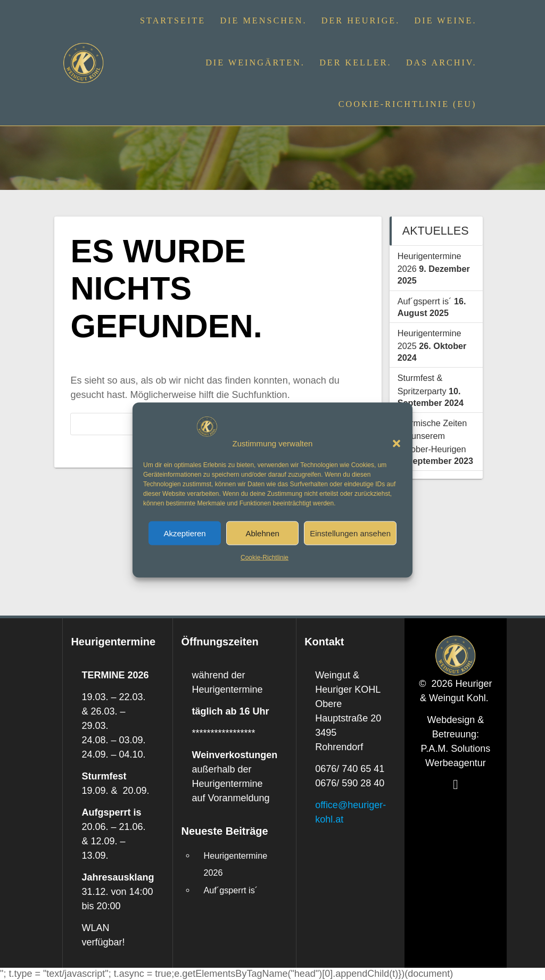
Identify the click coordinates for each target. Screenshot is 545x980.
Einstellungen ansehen (350, 533)
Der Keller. (356, 63)
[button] (397, 443)
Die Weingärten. (255, 63)
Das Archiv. (441, 63)
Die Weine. (446, 21)
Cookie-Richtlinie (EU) (408, 104)
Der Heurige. (361, 21)
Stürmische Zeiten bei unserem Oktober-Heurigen (432, 436)
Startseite (173, 21)
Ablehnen (262, 533)
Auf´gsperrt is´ (425, 301)
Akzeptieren (184, 533)
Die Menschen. (263, 21)
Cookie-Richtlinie (265, 558)
